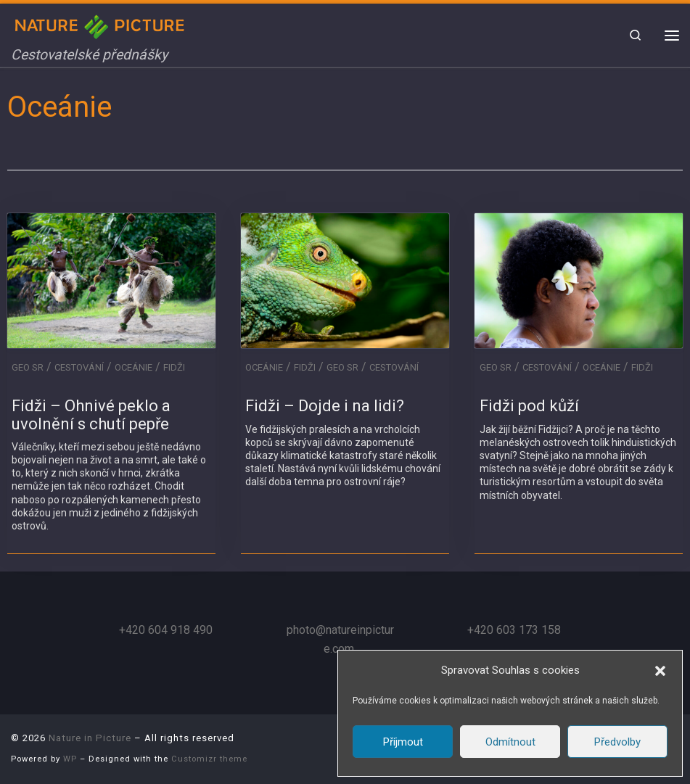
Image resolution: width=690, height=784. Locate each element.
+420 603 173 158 (514, 630)
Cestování (79, 367)
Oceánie (134, 367)
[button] (660, 671)
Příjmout (403, 742)
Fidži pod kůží (529, 406)
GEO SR (28, 367)
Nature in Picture (90, 738)
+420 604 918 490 (166, 630)
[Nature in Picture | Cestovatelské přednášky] (102, 25)
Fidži (174, 367)
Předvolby (617, 742)
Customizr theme (209, 759)
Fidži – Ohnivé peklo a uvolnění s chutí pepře (91, 414)
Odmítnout (510, 742)
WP (70, 759)
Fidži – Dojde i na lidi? (325, 406)
